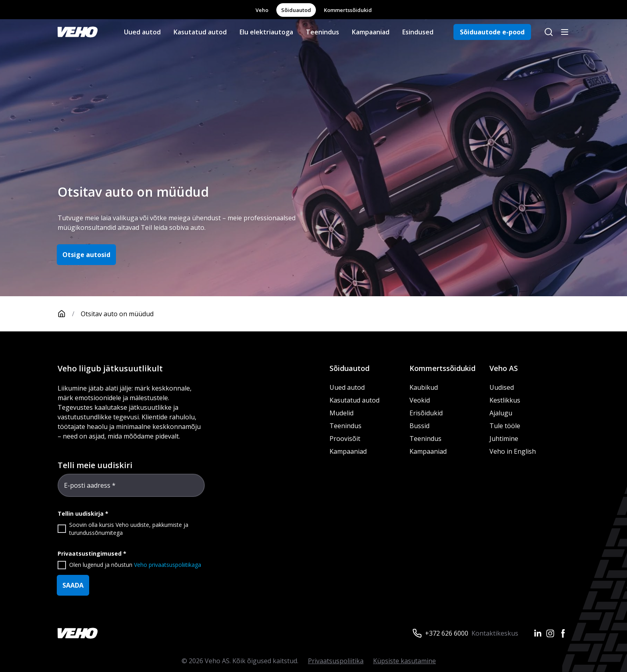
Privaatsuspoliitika (336, 661)
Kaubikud (424, 387)
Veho (262, 10)
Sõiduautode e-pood (492, 32)
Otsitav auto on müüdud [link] (117, 314)
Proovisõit (345, 439)
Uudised (502, 387)
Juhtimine (505, 439)
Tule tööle (505, 426)
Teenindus (322, 32)
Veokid (420, 400)
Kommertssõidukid (348, 10)
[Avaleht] (69, 314)
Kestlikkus (505, 400)
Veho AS (504, 368)
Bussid (419, 426)
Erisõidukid (426, 413)
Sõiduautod (296, 10)
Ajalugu (501, 413)
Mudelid (341, 413)
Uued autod (142, 32)
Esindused (418, 32)
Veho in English (513, 451)
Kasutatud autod (200, 32)
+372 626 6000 (447, 633)
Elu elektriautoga (266, 32)
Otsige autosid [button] (86, 255)
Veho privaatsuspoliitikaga (168, 565)
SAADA (73, 585)
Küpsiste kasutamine (404, 661)
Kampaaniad (371, 32)
